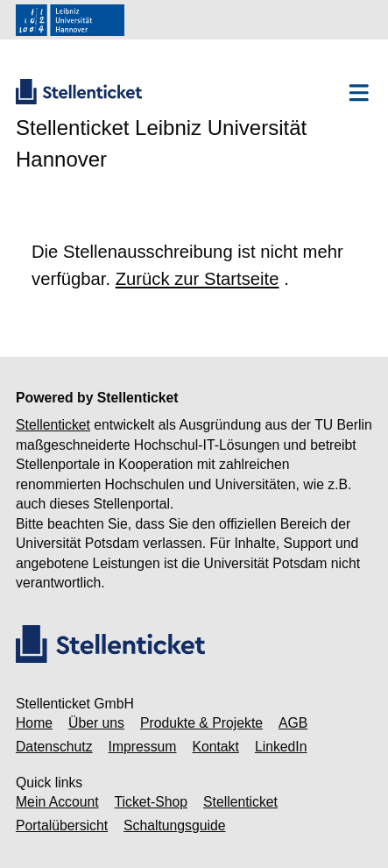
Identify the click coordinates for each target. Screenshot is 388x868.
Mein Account (57, 802)
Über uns (96, 723)
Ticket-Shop (151, 802)
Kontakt (215, 747)
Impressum (143, 747)
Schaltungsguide (174, 825)
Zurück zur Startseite (198, 279)
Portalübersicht (62, 825)
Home (34, 723)
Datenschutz (54, 747)
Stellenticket (53, 425)
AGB (293, 723)
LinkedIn (281, 747)
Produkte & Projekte (201, 723)
